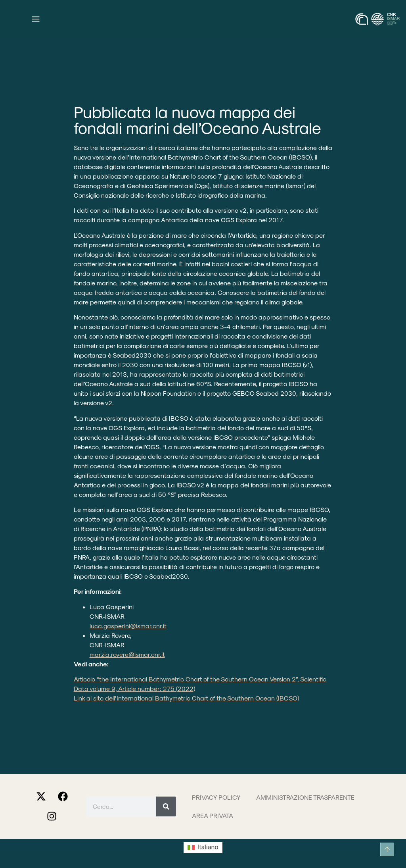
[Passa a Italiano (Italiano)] (203, 848)
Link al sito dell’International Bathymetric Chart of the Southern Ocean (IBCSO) (186, 698)
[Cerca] (166, 806)
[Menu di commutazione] (36, 19)
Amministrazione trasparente (305, 797)
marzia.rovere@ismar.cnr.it (127, 654)
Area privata (213, 815)
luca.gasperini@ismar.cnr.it (128, 626)
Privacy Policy (216, 797)
